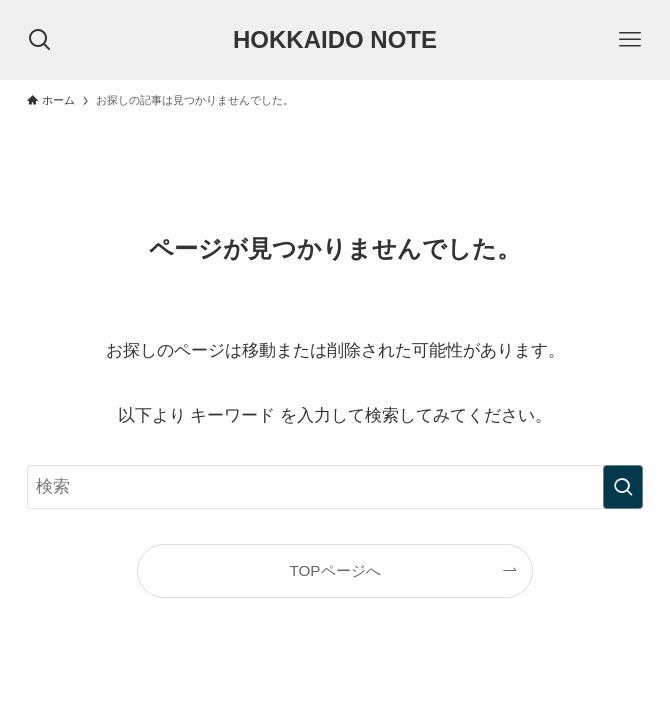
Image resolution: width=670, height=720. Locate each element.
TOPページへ (334, 570)
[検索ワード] (335, 487)
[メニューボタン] (630, 40)
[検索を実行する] (623, 487)
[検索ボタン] (40, 40)
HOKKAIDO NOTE (335, 40)
